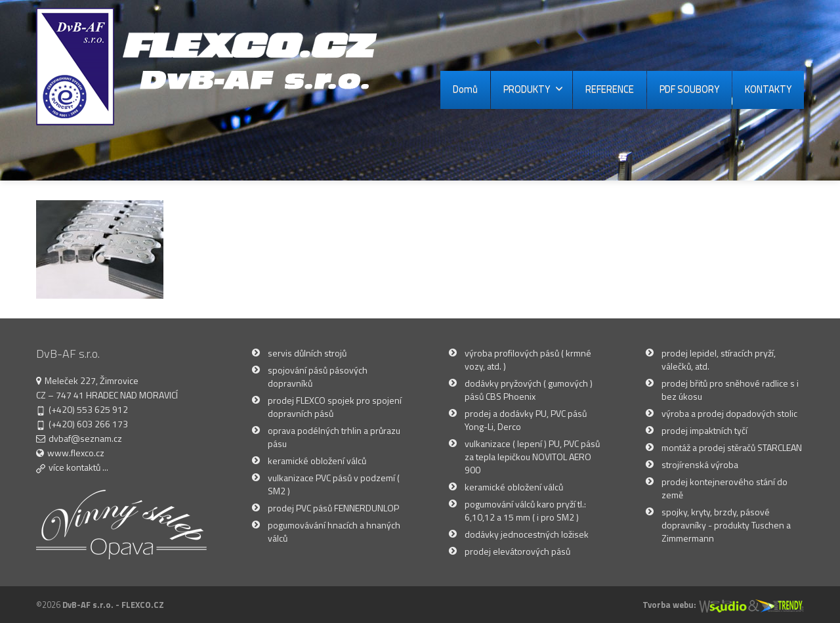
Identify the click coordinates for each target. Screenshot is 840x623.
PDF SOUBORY (689, 89)
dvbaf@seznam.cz (85, 438)
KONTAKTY (768, 89)
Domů (465, 89)
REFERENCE (610, 89)
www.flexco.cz (76, 453)
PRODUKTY (533, 89)
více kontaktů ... (78, 467)
